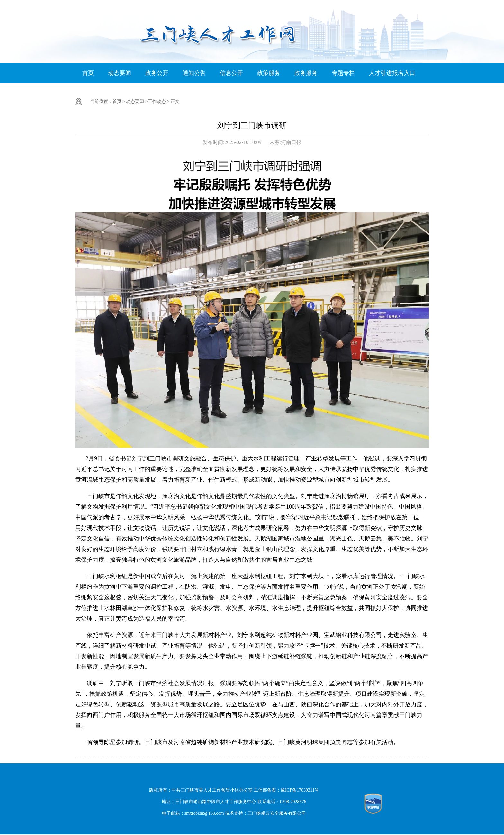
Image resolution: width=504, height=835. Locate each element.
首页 (88, 73)
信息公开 (231, 73)
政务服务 (306, 73)
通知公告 (194, 73)
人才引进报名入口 (392, 73)
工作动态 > (159, 101)
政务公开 (157, 73)
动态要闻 (120, 73)
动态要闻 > (137, 101)
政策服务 (269, 73)
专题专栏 (343, 73)
